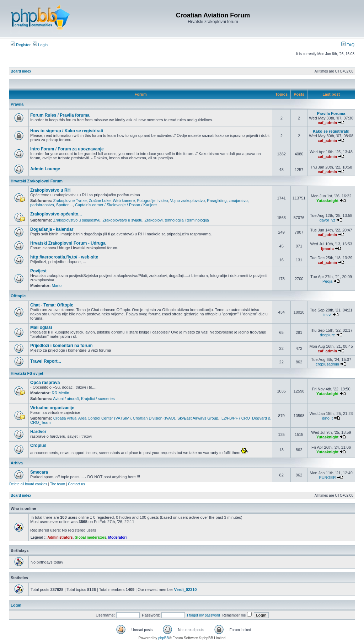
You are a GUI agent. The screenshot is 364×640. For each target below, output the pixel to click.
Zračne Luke (100, 201)
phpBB (164, 638)
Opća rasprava (45, 383)
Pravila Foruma (331, 113)
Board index (21, 71)
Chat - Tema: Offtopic (52, 305)
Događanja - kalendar (52, 229)
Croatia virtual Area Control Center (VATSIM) (92, 418)
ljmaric (327, 249)
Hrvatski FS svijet (27, 373)
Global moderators (90, 537)
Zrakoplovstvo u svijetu (123, 220)
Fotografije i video (152, 201)
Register (21, 45)
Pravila (17, 104)
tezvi (328, 315)
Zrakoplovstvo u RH (50, 190)
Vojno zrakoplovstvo (187, 201)
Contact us (76, 484)
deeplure (328, 335)
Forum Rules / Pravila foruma (60, 115)
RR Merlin (61, 393)
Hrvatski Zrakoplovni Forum (37, 181)
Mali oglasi (41, 327)
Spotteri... (65, 205)
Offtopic (18, 296)
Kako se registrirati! (331, 131)
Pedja (327, 281)
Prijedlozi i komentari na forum (61, 346)
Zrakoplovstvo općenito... (56, 214)
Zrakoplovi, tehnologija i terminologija (177, 220)
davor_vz (328, 220)
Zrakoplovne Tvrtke (70, 201)
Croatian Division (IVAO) (154, 418)
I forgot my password (204, 615)
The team (58, 484)
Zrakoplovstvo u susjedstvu (77, 220)
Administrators (60, 537)
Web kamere (124, 201)
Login (40, 45)
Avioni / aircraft (66, 399)
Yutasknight (327, 201)
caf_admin (327, 123)
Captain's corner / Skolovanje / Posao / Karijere (116, 205)
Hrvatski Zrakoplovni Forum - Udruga (68, 243)
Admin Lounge (45, 169)
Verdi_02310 (186, 590)
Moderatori (118, 537)
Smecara (39, 472)
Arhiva (17, 463)
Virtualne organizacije (52, 408)
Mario (57, 286)
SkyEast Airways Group (198, 418)
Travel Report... (46, 361)
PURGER (328, 478)
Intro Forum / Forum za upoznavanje (67, 149)
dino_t (327, 418)
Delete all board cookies (28, 484)
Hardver (38, 432)
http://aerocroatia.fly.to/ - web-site (64, 257)
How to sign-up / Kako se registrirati (67, 131)
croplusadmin (327, 364)
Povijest (38, 271)
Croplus (38, 446)
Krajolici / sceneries (98, 399)
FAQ (348, 45)
